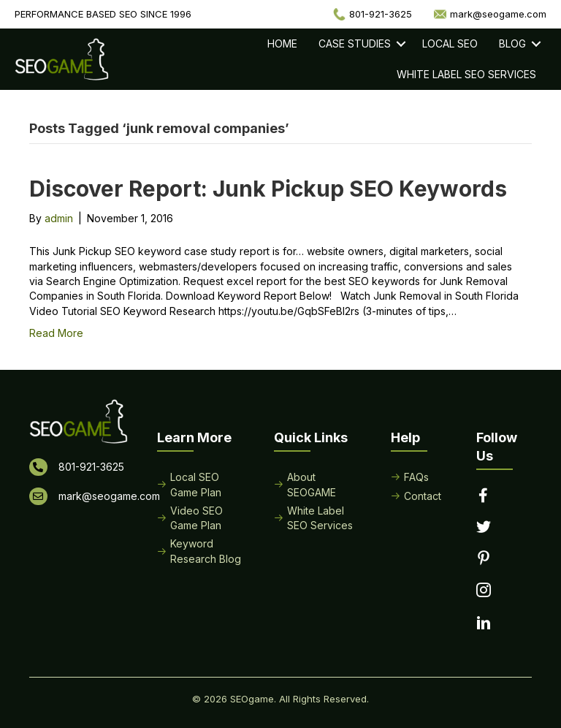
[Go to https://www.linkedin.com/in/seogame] (484, 624)
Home (282, 43)
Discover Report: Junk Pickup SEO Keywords (268, 189)
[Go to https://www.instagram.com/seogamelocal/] (484, 591)
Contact (423, 496)
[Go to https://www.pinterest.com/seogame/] (484, 559)
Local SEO (450, 43)
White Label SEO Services (466, 74)
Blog (512, 43)
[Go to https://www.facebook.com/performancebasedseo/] (484, 496)
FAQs (416, 477)
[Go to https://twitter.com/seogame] (484, 528)
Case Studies (355, 43)
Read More (56, 333)
